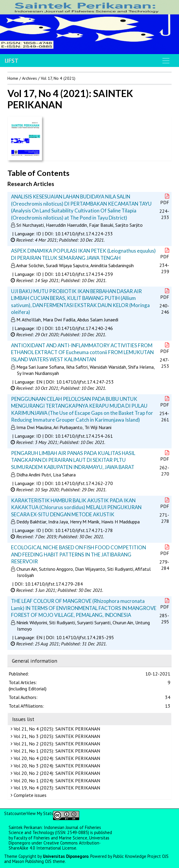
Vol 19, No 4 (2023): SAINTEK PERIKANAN (56, 788)
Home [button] (13, 78)
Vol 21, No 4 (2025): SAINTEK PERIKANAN (56, 729)
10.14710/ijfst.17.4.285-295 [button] (85, 637)
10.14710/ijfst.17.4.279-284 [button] (54, 584)
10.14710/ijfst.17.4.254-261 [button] (84, 436)
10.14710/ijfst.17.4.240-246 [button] (84, 328)
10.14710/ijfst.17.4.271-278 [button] (84, 530)
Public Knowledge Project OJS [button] (141, 856)
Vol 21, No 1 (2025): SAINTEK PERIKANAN (56, 751)
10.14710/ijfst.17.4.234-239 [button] (84, 274)
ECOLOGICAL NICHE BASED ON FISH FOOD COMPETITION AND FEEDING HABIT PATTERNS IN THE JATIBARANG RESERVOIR (78, 554)
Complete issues (29, 795)
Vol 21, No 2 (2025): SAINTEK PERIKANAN (56, 744)
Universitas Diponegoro (66, 856)
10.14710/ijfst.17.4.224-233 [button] (84, 234)
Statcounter (15, 813)
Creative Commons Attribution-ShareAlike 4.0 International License (55, 845)
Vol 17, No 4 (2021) (58, 78)
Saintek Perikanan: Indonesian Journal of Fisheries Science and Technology (55, 830)
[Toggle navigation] (166, 61)
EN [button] (39, 382)
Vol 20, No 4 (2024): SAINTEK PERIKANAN (56, 758)
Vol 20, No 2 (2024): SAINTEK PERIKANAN (56, 773)
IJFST (12, 61)
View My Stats (40, 813)
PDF (165, 200)
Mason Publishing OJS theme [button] (39, 861)
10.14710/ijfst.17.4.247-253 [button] (85, 382)
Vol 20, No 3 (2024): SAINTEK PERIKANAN (56, 766)
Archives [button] (29, 78)
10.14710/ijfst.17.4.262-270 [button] (84, 483)
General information (35, 661)
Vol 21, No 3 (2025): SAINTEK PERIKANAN (56, 736)
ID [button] (39, 234)
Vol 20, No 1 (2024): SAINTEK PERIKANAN (56, 781)
